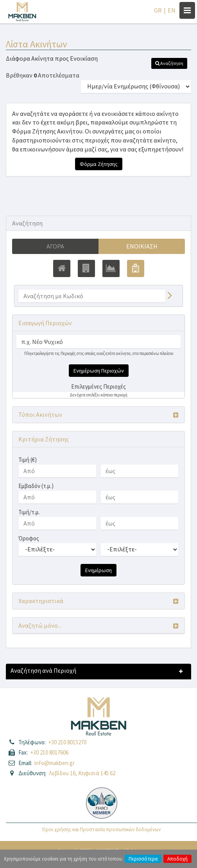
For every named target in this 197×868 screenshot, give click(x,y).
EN (172, 10)
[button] (169, 63)
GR (158, 10)
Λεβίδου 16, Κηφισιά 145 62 (82, 773)
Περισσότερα (143, 859)
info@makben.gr (55, 763)
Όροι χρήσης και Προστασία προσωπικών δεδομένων (101, 829)
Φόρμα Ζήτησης (99, 164)
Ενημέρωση (98, 570)
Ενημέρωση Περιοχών (99, 371)
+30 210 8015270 (67, 742)
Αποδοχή (177, 859)
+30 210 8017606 (49, 752)
